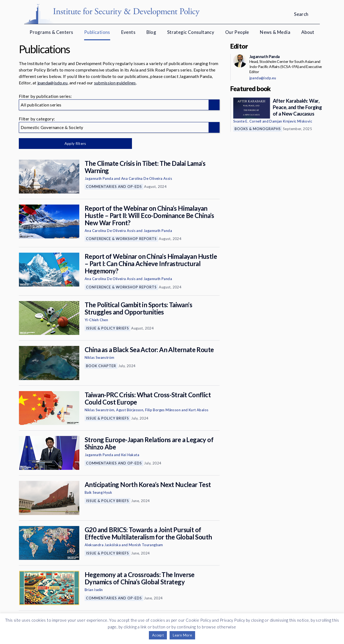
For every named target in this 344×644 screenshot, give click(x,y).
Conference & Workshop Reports (121, 239)
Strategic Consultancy (191, 32)
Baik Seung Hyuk (98, 492)
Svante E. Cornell (247, 121)
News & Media (275, 32)
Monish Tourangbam (146, 545)
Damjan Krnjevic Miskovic (291, 121)
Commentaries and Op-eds (114, 187)
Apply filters (75, 143)
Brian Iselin (94, 590)
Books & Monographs (258, 129)
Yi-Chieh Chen (96, 320)
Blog (151, 32)
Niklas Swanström (99, 357)
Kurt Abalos (198, 410)
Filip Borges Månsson (163, 410)
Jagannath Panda (99, 178)
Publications (97, 32)
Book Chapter (101, 366)
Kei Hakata (130, 455)
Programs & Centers (51, 32)
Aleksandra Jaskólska (103, 545)
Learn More (182, 635)
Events (128, 32)
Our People (237, 32)
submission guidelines (115, 83)
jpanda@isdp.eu (52, 83)
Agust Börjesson (130, 410)
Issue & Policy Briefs (107, 328)
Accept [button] (158, 635)
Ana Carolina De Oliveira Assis (147, 178)
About (308, 32)
